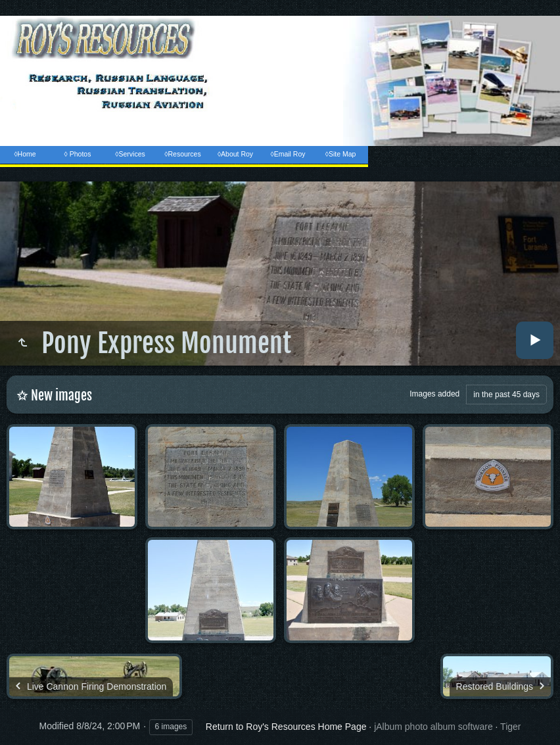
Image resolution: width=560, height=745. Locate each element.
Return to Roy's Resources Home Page (286, 727)
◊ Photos (78, 154)
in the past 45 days (506, 395)
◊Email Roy (288, 154)
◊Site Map (341, 154)
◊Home (25, 154)
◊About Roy (235, 154)
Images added (434, 394)
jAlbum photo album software (433, 727)
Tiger (510, 727)
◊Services (130, 154)
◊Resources (182, 154)
